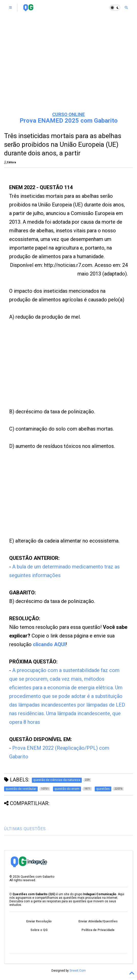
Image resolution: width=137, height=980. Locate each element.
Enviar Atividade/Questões (98, 921)
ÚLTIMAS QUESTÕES (25, 829)
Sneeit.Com (78, 971)
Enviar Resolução (39, 921)
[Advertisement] (68, 69)
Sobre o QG (39, 930)
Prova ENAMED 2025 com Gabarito (69, 121)
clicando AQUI (49, 644)
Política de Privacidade (98, 930)
